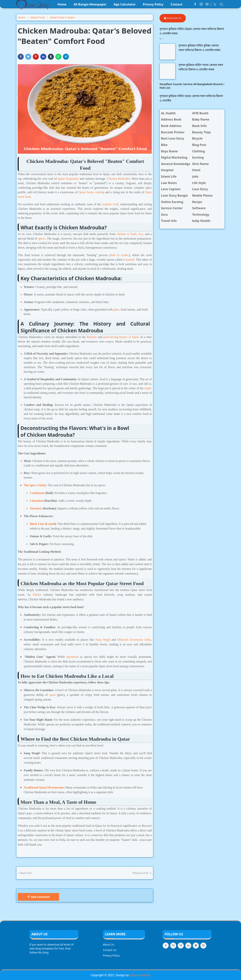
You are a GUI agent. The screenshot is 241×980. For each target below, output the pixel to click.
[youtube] (207, 4)
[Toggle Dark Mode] (215, 4)
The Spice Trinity (35, 485)
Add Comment (38, 897)
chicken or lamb (127, 234)
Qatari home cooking (91, 192)
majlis (148, 388)
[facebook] (195, 4)
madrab (130, 260)
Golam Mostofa (140, 975)
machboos (72, 657)
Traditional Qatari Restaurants (44, 787)
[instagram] (201, 4)
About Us (109, 945)
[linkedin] (188, 946)
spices (42, 239)
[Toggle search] (221, 4)
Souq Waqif (103, 640)
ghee (116, 309)
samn (52, 695)
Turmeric (36, 508)
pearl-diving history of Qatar (121, 337)
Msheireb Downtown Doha (134, 640)
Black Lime (37, 524)
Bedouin (92, 337)
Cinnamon (37, 501)
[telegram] (181, 946)
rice (141, 234)
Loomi (50, 524)
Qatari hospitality (68, 179)
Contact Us (110, 950)
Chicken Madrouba (119, 179)
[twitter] (196, 946)
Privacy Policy (111, 955)
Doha (36, 595)
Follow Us (173, 18)
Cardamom (37, 493)
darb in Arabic (119, 255)
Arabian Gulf (110, 204)
